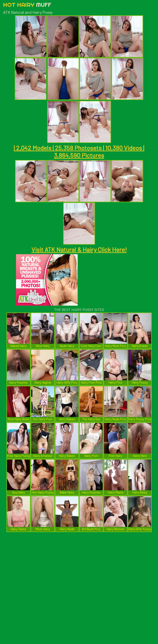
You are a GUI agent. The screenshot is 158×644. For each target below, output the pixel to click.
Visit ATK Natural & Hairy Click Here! (79, 249)
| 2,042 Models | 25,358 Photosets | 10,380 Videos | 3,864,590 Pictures (79, 151)
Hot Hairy (27, 5)
